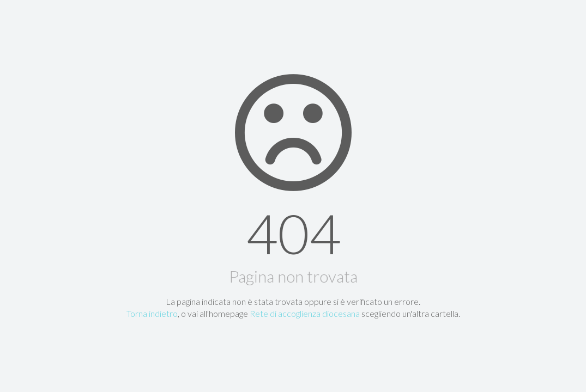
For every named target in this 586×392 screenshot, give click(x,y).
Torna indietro (152, 313)
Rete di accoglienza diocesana (305, 313)
